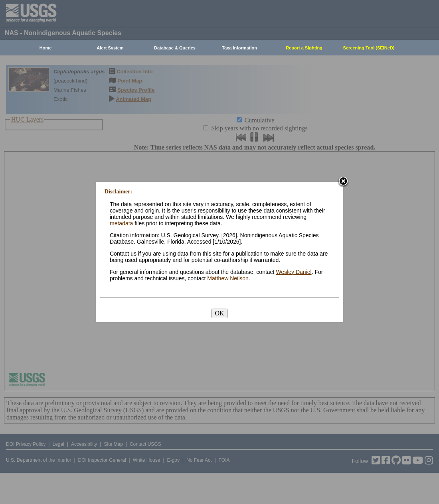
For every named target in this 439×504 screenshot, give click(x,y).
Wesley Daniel (294, 272)
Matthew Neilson (228, 278)
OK (219, 313)
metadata (121, 223)
